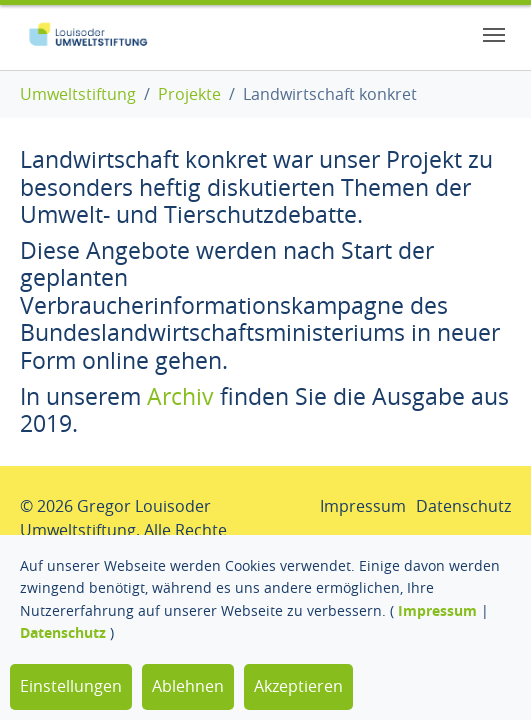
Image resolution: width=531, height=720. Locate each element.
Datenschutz (63, 632)
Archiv (180, 396)
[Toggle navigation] (494, 35)
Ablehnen (188, 686)
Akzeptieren (298, 686)
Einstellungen (71, 686)
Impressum (437, 610)
